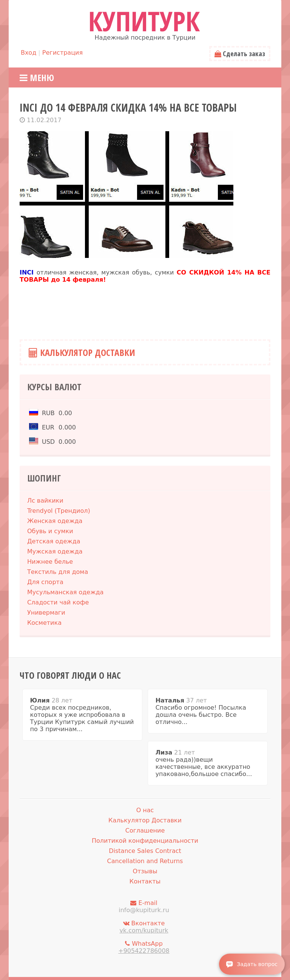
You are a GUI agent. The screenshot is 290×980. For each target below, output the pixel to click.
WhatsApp (144, 947)
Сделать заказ (240, 54)
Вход (29, 53)
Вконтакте (144, 927)
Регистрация (62, 53)
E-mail (144, 906)
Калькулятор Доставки (82, 352)
